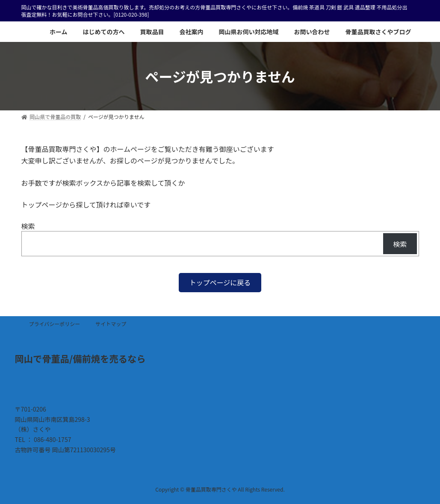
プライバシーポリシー (55, 324)
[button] (220, 283)
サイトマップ (111, 324)
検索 (28, 226)
